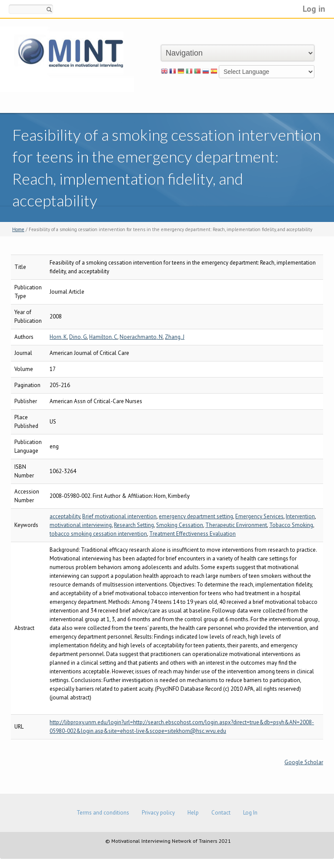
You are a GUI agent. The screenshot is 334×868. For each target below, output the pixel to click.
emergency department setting (196, 516)
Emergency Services (259, 516)
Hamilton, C (103, 337)
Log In (250, 813)
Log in (314, 8)
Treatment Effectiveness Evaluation (192, 534)
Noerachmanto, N (141, 337)
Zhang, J (175, 337)
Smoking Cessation (180, 525)
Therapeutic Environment (236, 525)
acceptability (65, 516)
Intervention (300, 516)
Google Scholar (304, 762)
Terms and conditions (103, 813)
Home (18, 229)
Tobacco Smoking (291, 525)
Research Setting (134, 525)
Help (193, 813)
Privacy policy (158, 813)
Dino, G (78, 337)
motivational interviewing (81, 525)
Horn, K (58, 337)
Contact (221, 813)
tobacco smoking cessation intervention (98, 534)
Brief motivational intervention (119, 516)
